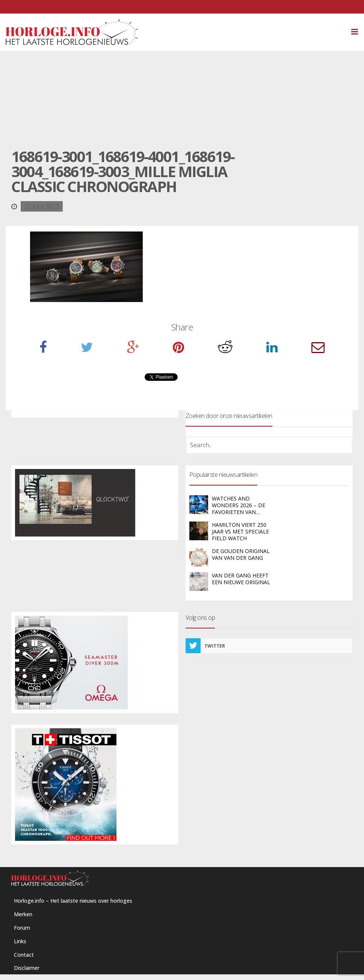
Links (20, 941)
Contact (24, 955)
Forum (22, 928)
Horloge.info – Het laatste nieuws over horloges (73, 901)
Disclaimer (27, 968)
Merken (23, 914)
